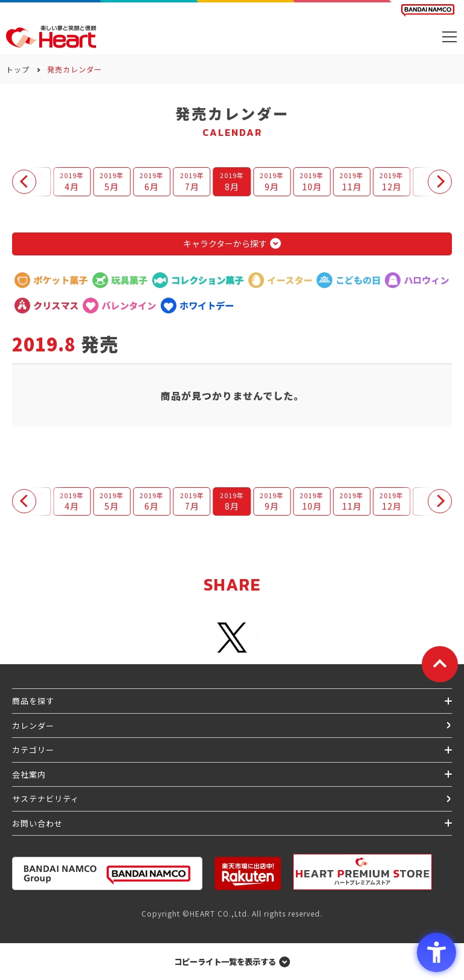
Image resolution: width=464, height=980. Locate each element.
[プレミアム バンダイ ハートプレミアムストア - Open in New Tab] (362, 872)
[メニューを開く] (449, 37)
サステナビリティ (46, 799)
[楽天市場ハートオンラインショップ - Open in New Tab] (248, 873)
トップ (18, 69)
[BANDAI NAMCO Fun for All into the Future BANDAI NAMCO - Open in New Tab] (428, 10)
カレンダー (33, 725)
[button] (24, 182)
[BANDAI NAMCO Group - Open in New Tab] (107, 873)
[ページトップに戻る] (440, 664)
